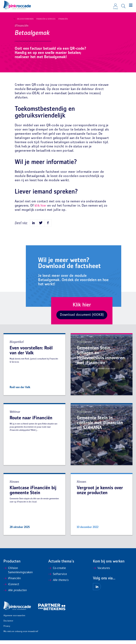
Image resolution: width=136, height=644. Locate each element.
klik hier (41, 209)
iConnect (11, 588)
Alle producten (15, 594)
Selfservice (58, 578)
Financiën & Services (45, 19)
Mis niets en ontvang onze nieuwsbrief (21, 635)
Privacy (7, 630)
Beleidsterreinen (24, 19)
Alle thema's (58, 584)
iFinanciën (62, 19)
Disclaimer (8, 625)
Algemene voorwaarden (14, 619)
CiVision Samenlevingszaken (18, 574)
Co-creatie (57, 572)
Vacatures (101, 572)
